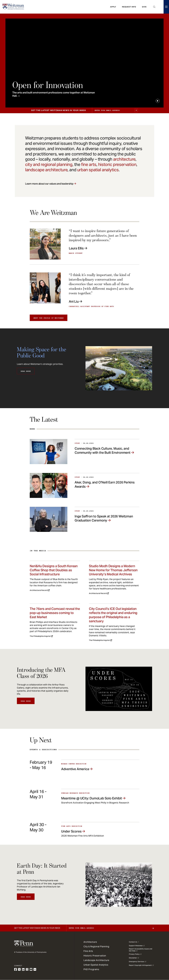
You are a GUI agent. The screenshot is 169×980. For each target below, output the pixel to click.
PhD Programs (91, 969)
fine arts (89, 164)
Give (144, 7)
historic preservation (117, 164)
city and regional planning (49, 164)
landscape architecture (46, 170)
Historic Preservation (95, 956)
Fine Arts (88, 951)
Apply (113, 7)
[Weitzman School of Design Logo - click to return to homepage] (13, 7)
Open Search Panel (154, 7)
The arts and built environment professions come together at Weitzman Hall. (54, 94)
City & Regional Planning (96, 946)
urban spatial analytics (98, 170)
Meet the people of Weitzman (49, 318)
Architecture (90, 942)
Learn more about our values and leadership (49, 184)
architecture (124, 159)
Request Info (129, 7)
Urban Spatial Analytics (96, 965)
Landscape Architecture (96, 960)
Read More (26, 371)
